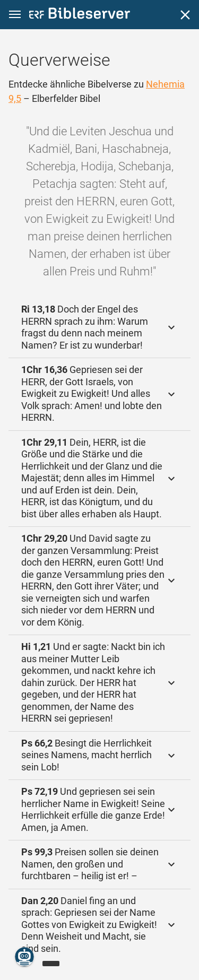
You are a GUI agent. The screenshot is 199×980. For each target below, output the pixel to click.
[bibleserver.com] (80, 15)
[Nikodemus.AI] (24, 957)
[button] (15, 15)
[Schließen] (185, 15)
